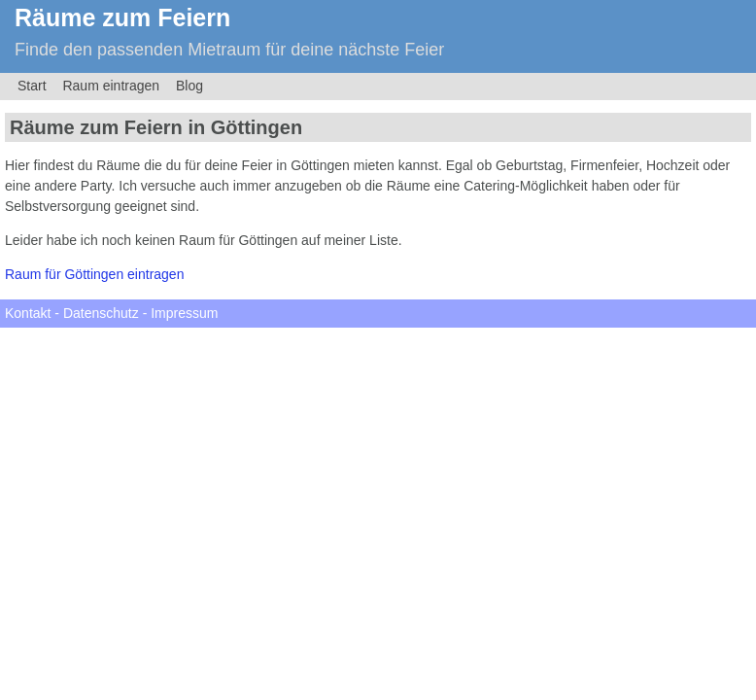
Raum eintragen (111, 86)
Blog (189, 86)
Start (32, 86)
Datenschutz (101, 313)
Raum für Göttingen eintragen (94, 274)
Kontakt (28, 313)
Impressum (184, 313)
